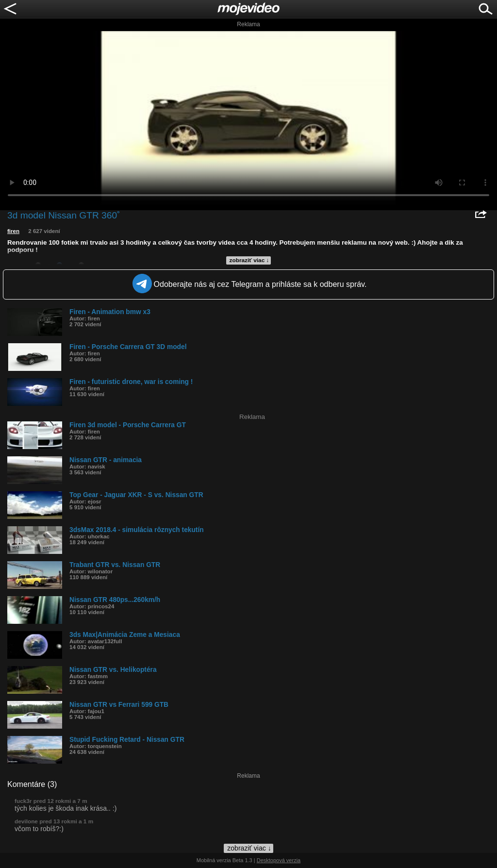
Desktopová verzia (279, 860)
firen (13, 231)
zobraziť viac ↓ (249, 260)
